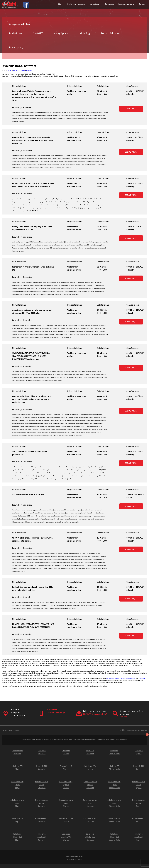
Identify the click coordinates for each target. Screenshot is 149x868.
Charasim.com (136, 730)
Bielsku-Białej (125, 679)
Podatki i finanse (110, 33)
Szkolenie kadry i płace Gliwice (66, 785)
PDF (85, 714)
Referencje (109, 4)
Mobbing (85, 33)
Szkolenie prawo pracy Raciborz (90, 803)
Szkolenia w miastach (76, 4)
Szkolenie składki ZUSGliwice (66, 837)
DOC (89, 714)
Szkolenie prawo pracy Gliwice (66, 803)
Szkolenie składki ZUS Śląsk (17, 837)
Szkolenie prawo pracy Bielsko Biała (114, 803)
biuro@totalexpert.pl (56, 712)
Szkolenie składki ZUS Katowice (42, 837)
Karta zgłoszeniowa (126, 4)
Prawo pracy (16, 47)
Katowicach (110, 679)
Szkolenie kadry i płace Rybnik (139, 785)
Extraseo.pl (144, 730)
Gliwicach (142, 679)
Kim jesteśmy (95, 4)
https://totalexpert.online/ (74, 859)
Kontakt (142, 4)
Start (60, 4)
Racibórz (133, 679)
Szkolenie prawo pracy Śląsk (17, 803)
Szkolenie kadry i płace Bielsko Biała (114, 785)
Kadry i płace (61, 33)
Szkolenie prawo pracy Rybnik (139, 803)
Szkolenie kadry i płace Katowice (42, 785)
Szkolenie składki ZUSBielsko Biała (114, 837)
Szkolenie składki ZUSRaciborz (90, 837)
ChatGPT (38, 33)
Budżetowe (15, 33)
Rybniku (117, 679)
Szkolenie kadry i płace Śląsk (17, 785)
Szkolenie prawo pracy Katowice (42, 803)
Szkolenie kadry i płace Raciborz (90, 785)
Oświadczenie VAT (100, 714)
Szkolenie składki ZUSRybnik (139, 837)
